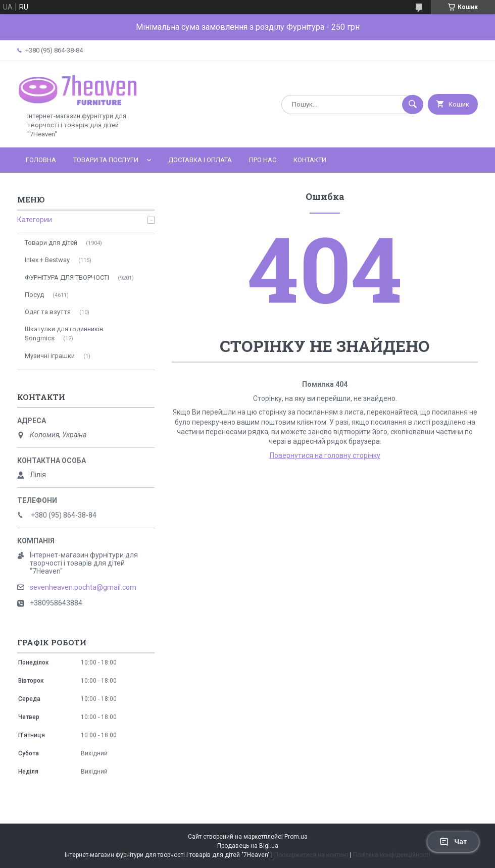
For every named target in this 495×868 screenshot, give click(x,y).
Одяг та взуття (48, 312)
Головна (41, 160)
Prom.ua (296, 837)
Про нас (263, 160)
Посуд (34, 295)
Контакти (310, 160)
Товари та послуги (106, 160)
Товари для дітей (51, 243)
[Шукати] (413, 105)
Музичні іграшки (50, 356)
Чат (453, 842)
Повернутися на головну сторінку (325, 455)
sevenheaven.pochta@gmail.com (83, 587)
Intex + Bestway (47, 260)
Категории (35, 220)
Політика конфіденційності (392, 855)
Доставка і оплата (200, 160)
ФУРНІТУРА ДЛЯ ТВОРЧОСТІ (67, 277)
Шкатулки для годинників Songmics (64, 334)
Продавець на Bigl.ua (248, 846)
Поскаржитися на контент (311, 855)
